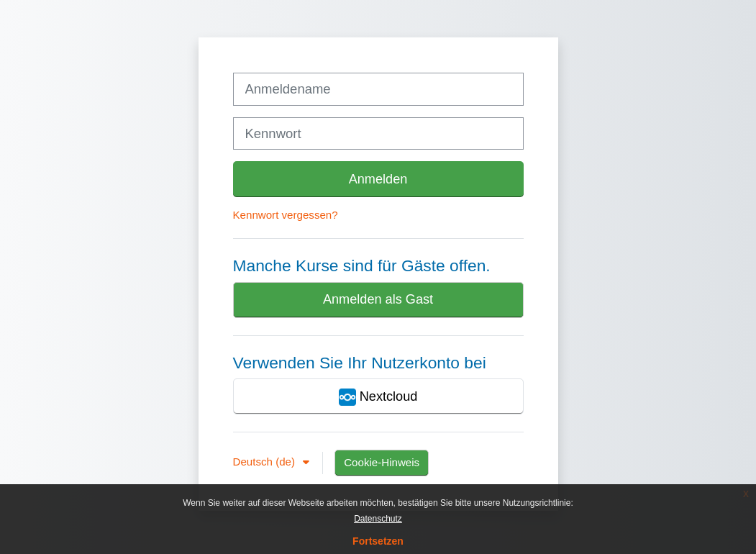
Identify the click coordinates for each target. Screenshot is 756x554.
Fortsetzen (378, 541)
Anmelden (378, 179)
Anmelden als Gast (378, 299)
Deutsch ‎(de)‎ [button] (266, 462)
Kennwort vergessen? (286, 215)
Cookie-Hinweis (382, 462)
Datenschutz (378, 519)
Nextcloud (378, 397)
